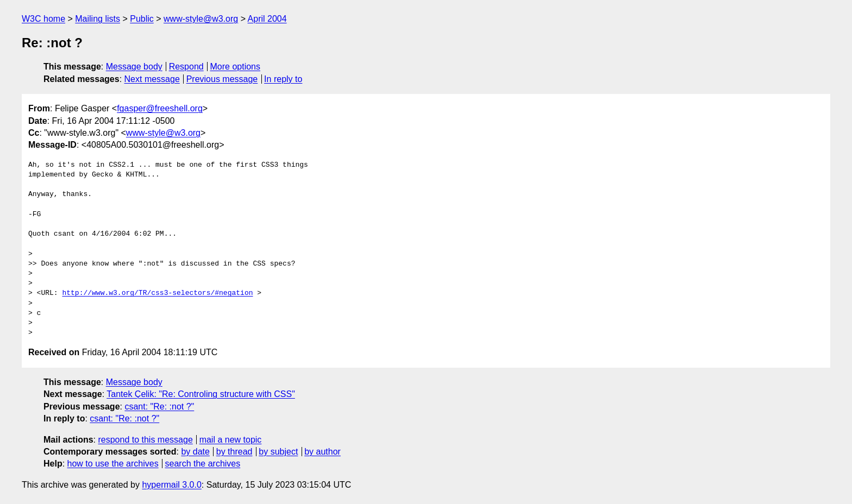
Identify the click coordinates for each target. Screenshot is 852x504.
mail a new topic (231, 440)
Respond (186, 67)
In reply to (283, 79)
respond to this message (145, 440)
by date (195, 452)
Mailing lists (98, 19)
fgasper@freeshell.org (160, 108)
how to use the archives (113, 464)
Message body (134, 67)
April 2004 (267, 19)
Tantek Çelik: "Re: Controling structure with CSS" (201, 394)
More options (236, 67)
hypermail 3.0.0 (171, 485)
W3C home (43, 19)
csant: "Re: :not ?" (159, 407)
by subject (278, 452)
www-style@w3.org (201, 19)
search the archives (203, 464)
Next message (152, 79)
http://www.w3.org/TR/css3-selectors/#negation (157, 293)
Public (142, 19)
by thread (234, 452)
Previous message (222, 79)
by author (322, 452)
